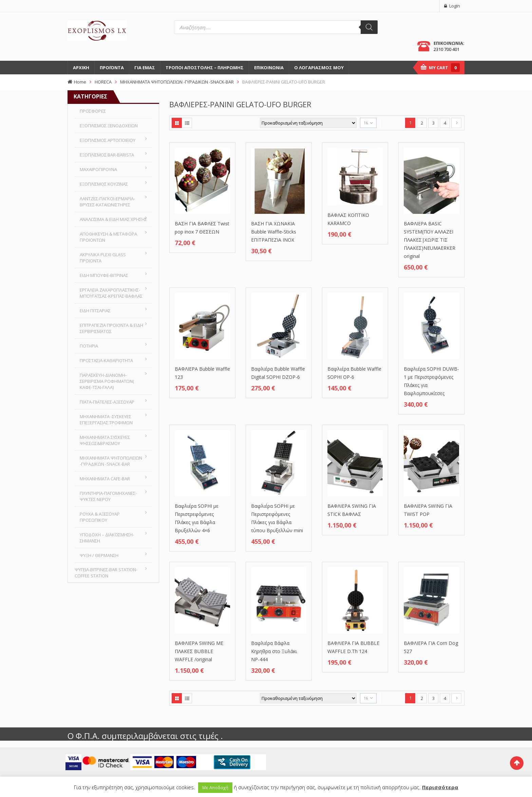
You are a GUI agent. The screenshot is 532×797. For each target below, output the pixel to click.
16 (366, 123)
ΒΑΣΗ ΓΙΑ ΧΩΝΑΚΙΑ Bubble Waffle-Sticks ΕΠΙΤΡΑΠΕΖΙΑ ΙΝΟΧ (274, 232)
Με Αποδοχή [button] (215, 787)
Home (80, 82)
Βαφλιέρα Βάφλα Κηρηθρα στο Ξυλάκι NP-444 (274, 651)
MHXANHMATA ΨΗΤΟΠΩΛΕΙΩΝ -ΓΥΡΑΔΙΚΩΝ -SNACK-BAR (177, 82)
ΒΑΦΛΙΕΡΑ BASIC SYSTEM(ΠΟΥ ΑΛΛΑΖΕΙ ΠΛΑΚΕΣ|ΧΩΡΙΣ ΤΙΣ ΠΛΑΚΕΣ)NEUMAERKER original (430, 240)
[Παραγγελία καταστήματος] (308, 123)
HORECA (103, 82)
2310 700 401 (446, 49)
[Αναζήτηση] (369, 27)
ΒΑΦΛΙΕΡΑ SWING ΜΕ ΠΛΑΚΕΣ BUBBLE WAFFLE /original (199, 651)
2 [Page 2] (422, 123)
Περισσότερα (440, 787)
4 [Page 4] (445, 123)
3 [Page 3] (433, 123)
